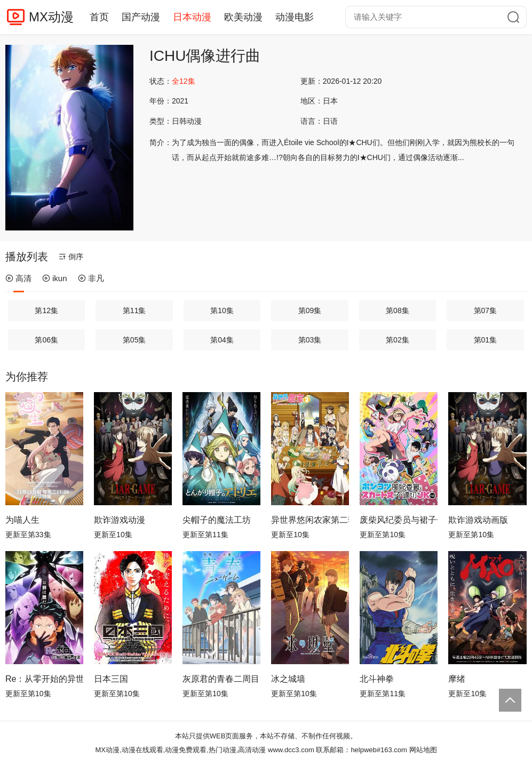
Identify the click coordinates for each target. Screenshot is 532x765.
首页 (99, 17)
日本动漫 (192, 17)
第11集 (134, 310)
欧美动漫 (243, 17)
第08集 (398, 310)
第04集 (222, 340)
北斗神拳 (377, 679)
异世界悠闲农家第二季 (310, 520)
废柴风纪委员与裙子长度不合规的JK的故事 (399, 520)
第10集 (222, 310)
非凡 (91, 278)
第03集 (310, 340)
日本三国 (111, 679)
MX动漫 (51, 17)
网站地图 (423, 750)
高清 (18, 278)
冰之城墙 (288, 679)
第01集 (486, 340)
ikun (55, 278)
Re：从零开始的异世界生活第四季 (44, 679)
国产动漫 (141, 17)
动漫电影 (295, 17)
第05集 (134, 340)
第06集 (46, 340)
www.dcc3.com (291, 750)
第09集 (310, 310)
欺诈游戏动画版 (478, 520)
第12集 (46, 310)
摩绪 (457, 679)
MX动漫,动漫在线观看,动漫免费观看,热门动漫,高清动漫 (180, 750)
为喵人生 (22, 520)
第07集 (486, 310)
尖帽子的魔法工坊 (217, 520)
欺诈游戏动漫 (120, 520)
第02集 (398, 340)
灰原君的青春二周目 (221, 679)
